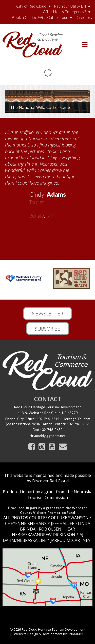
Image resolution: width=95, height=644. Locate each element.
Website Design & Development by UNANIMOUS (50, 634)
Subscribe (48, 329)
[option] (48, 172)
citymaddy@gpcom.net (48, 436)
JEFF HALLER (62, 523)
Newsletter (48, 313)
